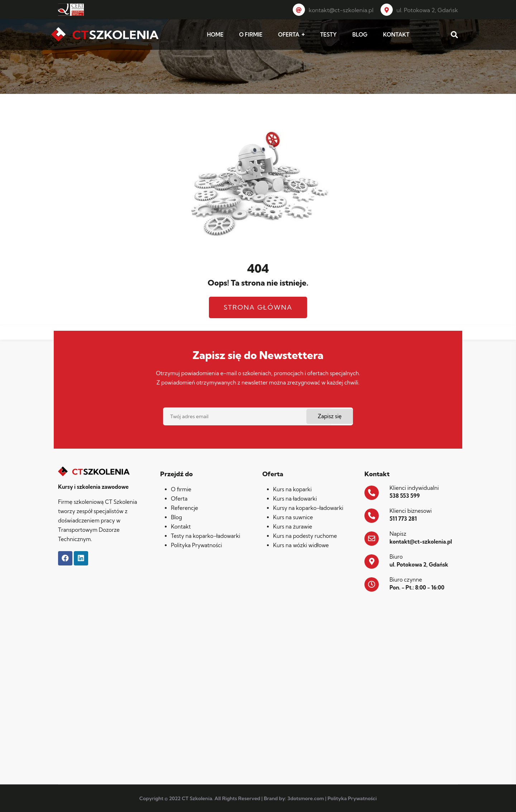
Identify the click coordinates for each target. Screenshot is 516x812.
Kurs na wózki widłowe (301, 545)
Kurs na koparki (292, 489)
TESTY (328, 35)
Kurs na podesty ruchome (305, 536)
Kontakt (181, 527)
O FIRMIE (251, 35)
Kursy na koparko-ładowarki (308, 508)
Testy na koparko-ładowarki (206, 536)
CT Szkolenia (197, 798)
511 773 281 (403, 519)
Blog (176, 517)
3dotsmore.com (306, 798)
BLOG (360, 35)
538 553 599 (405, 496)
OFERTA (289, 35)
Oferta (179, 499)
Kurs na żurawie (293, 527)
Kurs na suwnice (293, 517)
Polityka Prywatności (197, 545)
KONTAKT (396, 35)
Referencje (185, 508)
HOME (215, 35)
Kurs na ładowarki (295, 499)
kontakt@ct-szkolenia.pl (333, 10)
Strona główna (258, 307)
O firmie (181, 489)
